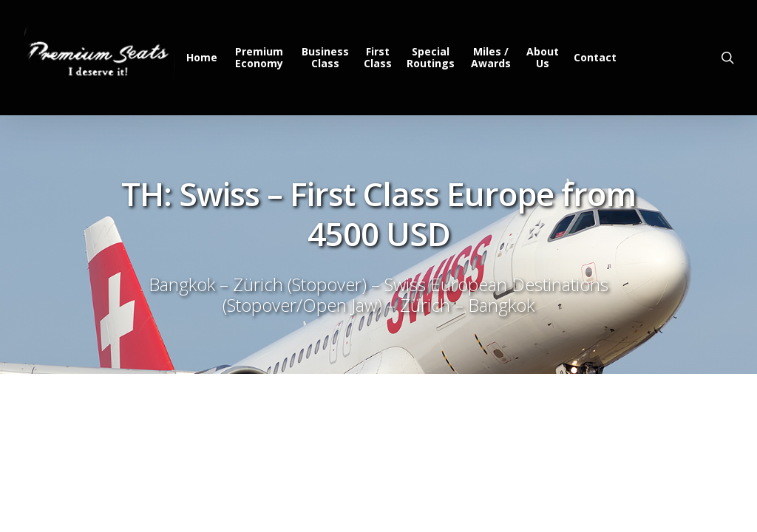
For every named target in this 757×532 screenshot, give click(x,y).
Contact (596, 58)
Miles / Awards (492, 58)
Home (205, 58)
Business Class (327, 58)
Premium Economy (262, 58)
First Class (380, 58)
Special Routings (433, 58)
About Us (543, 58)
